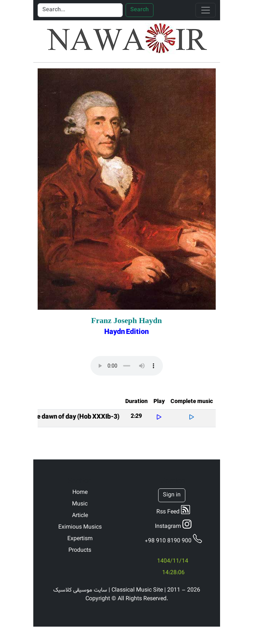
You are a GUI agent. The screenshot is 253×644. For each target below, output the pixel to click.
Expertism (80, 539)
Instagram (173, 525)
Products (80, 551)
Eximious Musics (80, 528)
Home (80, 493)
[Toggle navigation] (206, 10)
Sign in (172, 495)
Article (80, 516)
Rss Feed (173, 511)
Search (140, 10)
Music (80, 504)
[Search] (80, 10)
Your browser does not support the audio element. (127, 366)
